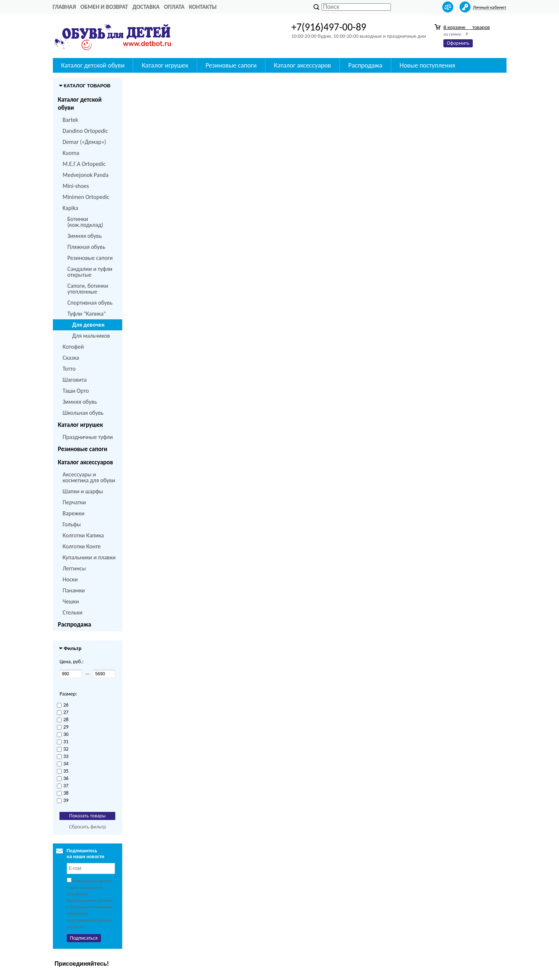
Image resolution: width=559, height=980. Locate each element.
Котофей (73, 347)
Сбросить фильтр (88, 827)
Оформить (458, 43)
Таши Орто (76, 391)
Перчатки (75, 502)
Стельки (73, 612)
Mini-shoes (76, 186)
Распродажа (75, 625)
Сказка (71, 358)
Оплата (174, 7)
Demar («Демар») (84, 142)
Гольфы (72, 524)
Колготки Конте (82, 546)
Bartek (70, 120)
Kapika (70, 208)
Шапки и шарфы (83, 491)
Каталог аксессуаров (86, 462)
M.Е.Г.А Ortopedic (84, 164)
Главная (64, 7)
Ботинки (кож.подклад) (86, 222)
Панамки (74, 590)
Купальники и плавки (89, 557)
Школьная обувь (83, 413)
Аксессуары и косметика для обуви (89, 477)
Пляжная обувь (86, 247)
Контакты (203, 7)
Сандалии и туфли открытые (90, 272)
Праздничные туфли (88, 437)
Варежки (74, 513)
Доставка (146, 7)
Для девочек (88, 325)
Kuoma (71, 153)
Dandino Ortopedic (85, 131)
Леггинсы (74, 568)
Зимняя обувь (85, 236)
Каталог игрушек (81, 425)
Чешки (71, 601)
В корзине (467, 27)
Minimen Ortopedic (86, 197)
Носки (70, 579)
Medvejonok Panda (86, 175)
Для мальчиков (91, 336)
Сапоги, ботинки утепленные (88, 289)
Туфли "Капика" (87, 314)
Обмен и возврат (104, 7)
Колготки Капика (83, 535)
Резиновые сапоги (90, 258)
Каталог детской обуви (80, 104)
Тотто (69, 369)
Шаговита (75, 380)
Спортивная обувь (90, 303)
